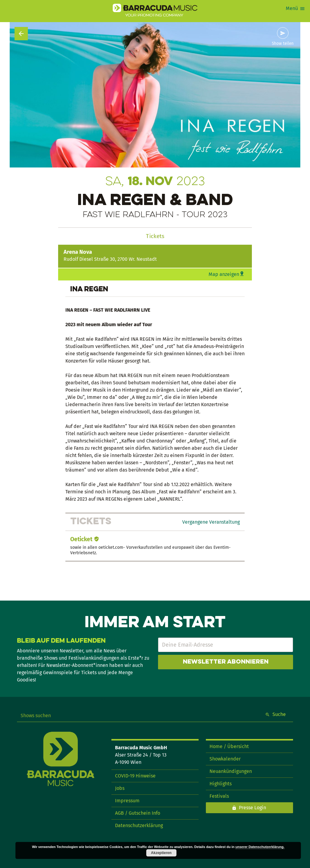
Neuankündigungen (231, 771)
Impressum (127, 801)
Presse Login (252, 808)
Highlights (221, 784)
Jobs (120, 788)
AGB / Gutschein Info (138, 813)
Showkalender (225, 759)
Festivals (219, 796)
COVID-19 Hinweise (135, 776)
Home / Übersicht (229, 746)
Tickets (155, 236)
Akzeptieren (161, 853)
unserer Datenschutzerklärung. (260, 847)
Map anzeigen (224, 274)
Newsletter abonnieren (226, 662)
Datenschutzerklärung (139, 825)
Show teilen (283, 44)
